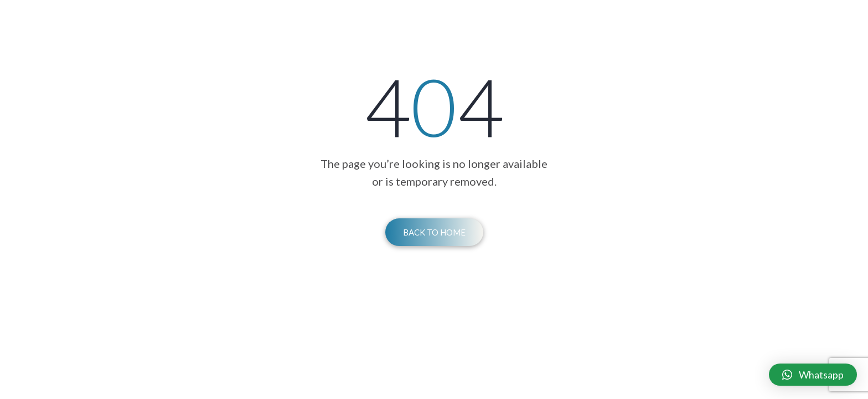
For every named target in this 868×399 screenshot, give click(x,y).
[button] (813, 375)
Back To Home (434, 232)
